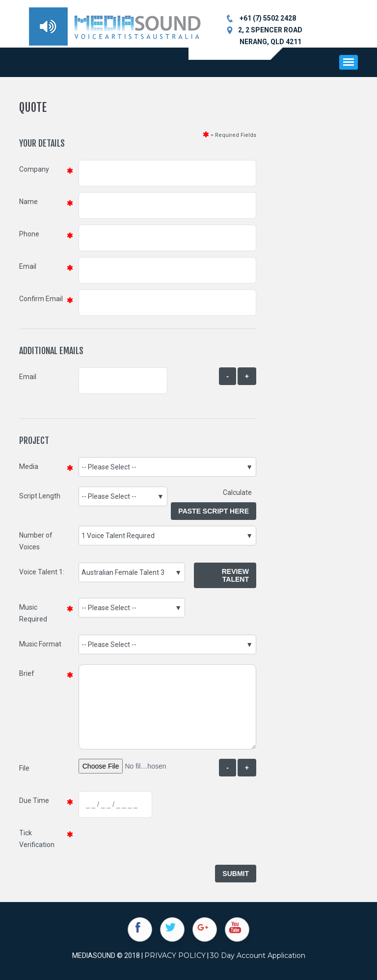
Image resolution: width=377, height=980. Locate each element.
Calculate (240, 492)
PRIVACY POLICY (175, 955)
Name (28, 202)
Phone (29, 234)
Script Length (40, 496)
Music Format (40, 644)
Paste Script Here (214, 511)
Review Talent (235, 575)
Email (28, 266)
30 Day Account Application (258, 955)
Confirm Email (41, 299)
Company (34, 169)
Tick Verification (37, 839)
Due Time (34, 800)
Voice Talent (38, 572)
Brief (27, 673)
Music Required (33, 613)
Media (29, 466)
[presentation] (153, 843)
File (24, 768)
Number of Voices (36, 541)
